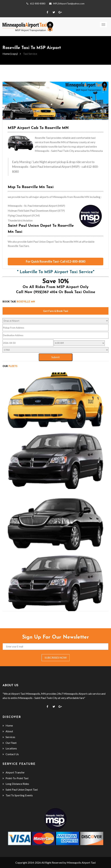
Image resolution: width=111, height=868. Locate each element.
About (8, 731)
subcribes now (56, 657)
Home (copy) (10, 54)
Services (9, 737)
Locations (10, 748)
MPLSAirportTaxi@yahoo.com (67, 4)
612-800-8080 (36, 4)
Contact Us (11, 754)
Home (8, 725)
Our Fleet (10, 743)
